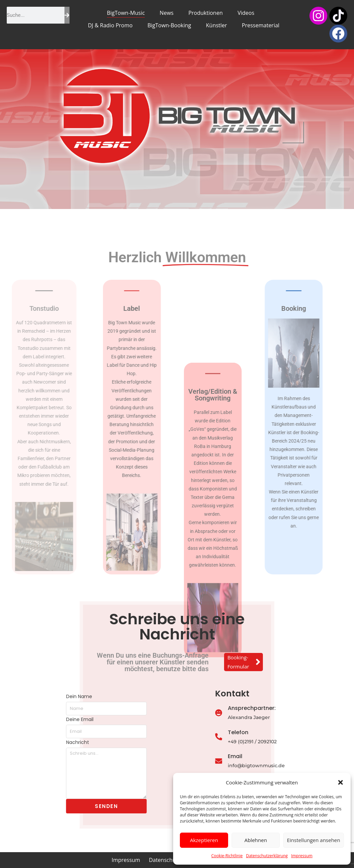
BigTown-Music (126, 13)
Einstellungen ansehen (314, 840)
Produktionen (206, 13)
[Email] (244, 761)
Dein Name (49, 696)
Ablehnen (256, 840)
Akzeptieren (204, 840)
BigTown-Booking (169, 25)
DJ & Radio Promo (110, 25)
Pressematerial (261, 25)
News (167, 13)
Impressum (302, 856)
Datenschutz (165, 860)
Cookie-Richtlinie (227, 856)
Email (260, 756)
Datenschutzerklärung (267, 856)
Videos (246, 13)
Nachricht (48, 742)
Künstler (216, 25)
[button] (341, 782)
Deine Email (51, 719)
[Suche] (67, 15)
